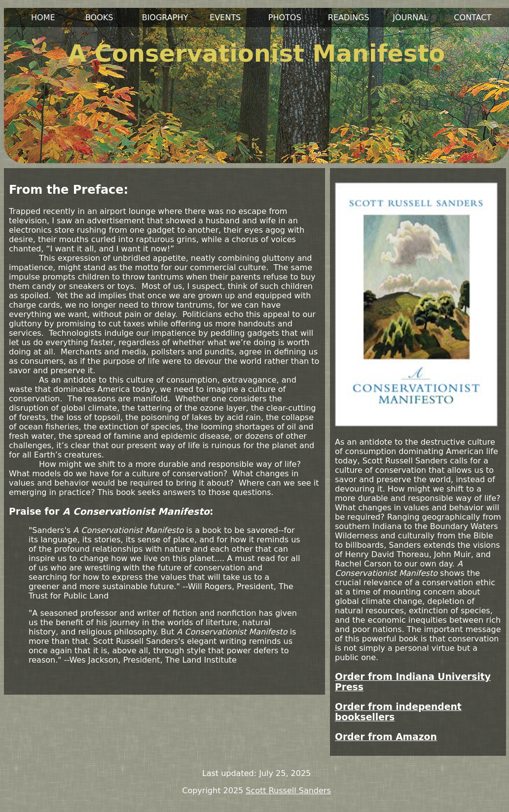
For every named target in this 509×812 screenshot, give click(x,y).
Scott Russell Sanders (288, 791)
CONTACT (473, 18)
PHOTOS (285, 18)
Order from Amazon (386, 737)
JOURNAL (410, 18)
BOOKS (99, 18)
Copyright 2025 (213, 791)
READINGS (349, 18)
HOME (43, 18)
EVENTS (225, 18)
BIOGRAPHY (165, 18)
